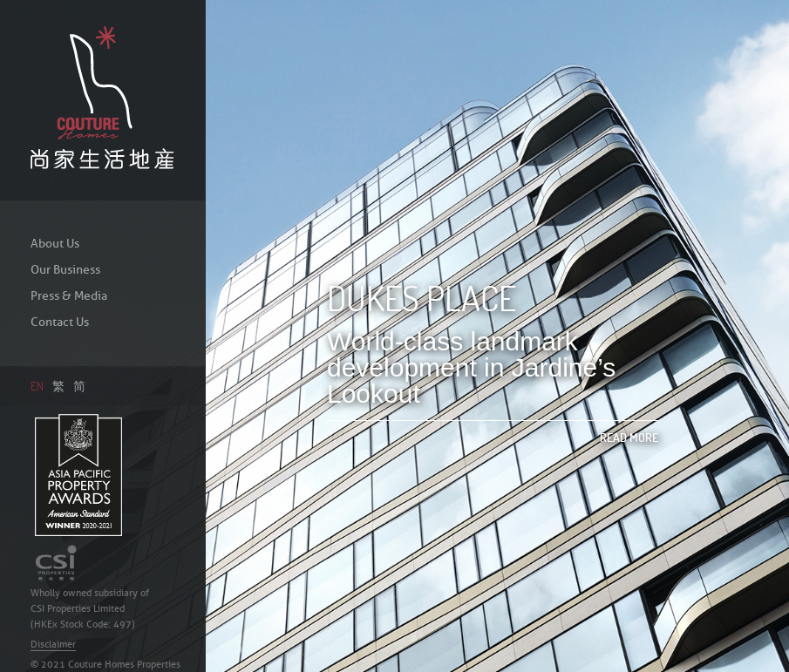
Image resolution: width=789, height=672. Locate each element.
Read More (629, 438)
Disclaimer (53, 644)
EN (37, 386)
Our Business (65, 270)
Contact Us (60, 322)
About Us (55, 244)
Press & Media (69, 296)
